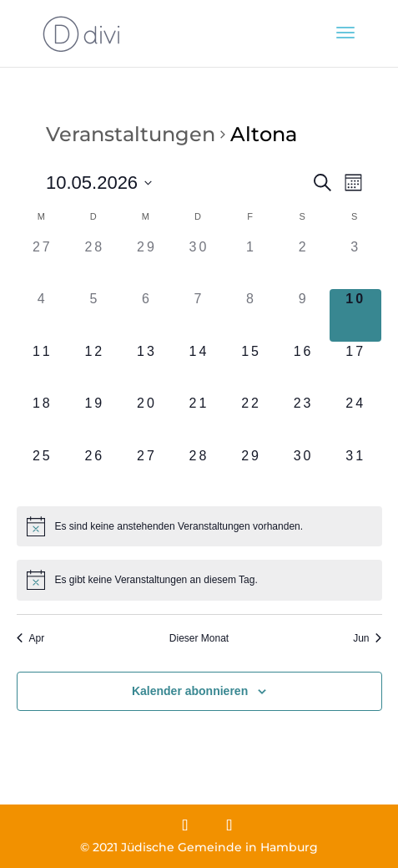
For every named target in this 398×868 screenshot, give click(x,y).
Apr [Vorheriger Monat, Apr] (31, 638)
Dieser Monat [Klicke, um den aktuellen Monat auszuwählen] (199, 638)
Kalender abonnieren (190, 691)
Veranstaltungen (131, 134)
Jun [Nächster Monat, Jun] (367, 638)
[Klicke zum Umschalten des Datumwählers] (99, 183)
